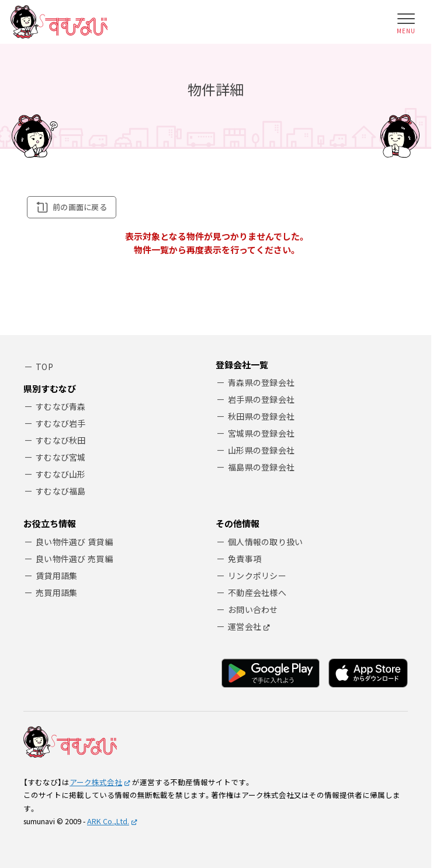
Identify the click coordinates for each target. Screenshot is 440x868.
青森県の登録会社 (261, 382)
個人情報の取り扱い (266, 542)
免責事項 (245, 559)
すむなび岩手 (61, 423)
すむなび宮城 (61, 457)
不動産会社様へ (257, 592)
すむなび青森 (61, 406)
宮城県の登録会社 (261, 433)
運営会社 (245, 626)
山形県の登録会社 (261, 450)
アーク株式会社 (96, 782)
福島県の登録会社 (261, 467)
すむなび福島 (61, 491)
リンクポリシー (257, 576)
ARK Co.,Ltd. (108, 821)
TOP (44, 367)
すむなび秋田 (61, 440)
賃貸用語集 (56, 576)
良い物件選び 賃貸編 (74, 542)
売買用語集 (56, 592)
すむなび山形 (61, 474)
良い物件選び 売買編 (74, 559)
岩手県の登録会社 (261, 399)
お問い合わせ (253, 609)
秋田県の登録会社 (261, 416)
